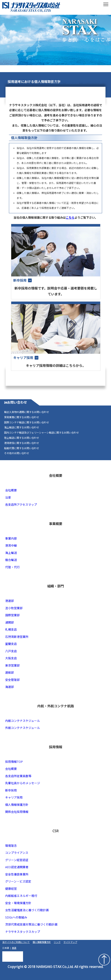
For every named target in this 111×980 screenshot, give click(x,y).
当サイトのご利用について (16, 942)
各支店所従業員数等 (18, 776)
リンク (57, 942)
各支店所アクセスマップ (21, 505)
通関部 (10, 622)
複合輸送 (11, 560)
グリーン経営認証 (17, 860)
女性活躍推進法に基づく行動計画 (27, 910)
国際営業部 (12, 615)
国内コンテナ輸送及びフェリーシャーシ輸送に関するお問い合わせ (41, 433)
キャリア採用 (14, 797)
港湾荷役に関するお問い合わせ (22, 443)
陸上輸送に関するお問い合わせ (22, 438)
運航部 (10, 672)
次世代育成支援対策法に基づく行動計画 (31, 924)
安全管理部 (12, 680)
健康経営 (11, 889)
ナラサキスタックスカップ (23, 932)
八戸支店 (11, 651)
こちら (70, 218)
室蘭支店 (11, 644)
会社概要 (11, 490)
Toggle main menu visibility (106, 3)
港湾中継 (11, 545)
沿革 (8, 497)
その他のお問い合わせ (17, 453)
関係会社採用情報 (17, 812)
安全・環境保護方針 (18, 903)
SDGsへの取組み (16, 917)
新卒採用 (11, 790)
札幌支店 (11, 629)
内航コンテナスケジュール (23, 721)
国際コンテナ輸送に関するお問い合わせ (27, 423)
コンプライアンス (17, 853)
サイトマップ (70, 942)
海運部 (10, 687)
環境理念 (11, 846)
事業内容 (11, 538)
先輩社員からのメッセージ (23, 783)
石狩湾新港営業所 (17, 637)
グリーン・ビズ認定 (18, 881)
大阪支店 (11, 658)
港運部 (10, 601)
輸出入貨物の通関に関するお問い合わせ (27, 412)
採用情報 (72, 82)
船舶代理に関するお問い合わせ (22, 448)
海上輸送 (11, 553)
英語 (14, 948)
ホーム (57, 82)
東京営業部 (12, 665)
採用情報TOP (14, 762)
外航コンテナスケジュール (23, 728)
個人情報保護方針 (17, 805)
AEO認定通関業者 (17, 867)
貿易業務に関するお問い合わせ (22, 417)
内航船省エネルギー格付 (21, 896)
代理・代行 (12, 567)
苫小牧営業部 (14, 608)
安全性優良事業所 (17, 874)
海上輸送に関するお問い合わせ (22, 428)
